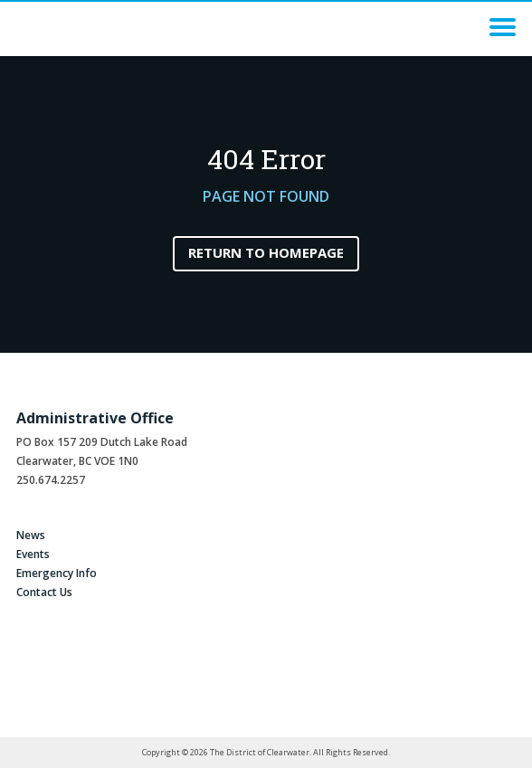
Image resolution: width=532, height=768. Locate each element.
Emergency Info (57, 573)
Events (33, 554)
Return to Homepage (266, 252)
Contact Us (44, 592)
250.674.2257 (51, 480)
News (31, 535)
